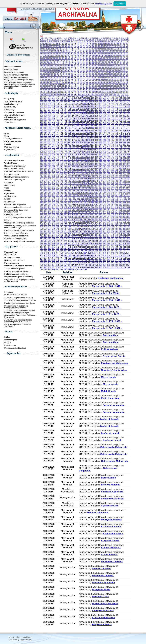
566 (78, 69)
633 (105, 72)
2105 (81, 177)
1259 (101, 113)
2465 (50, 204)
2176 (89, 182)
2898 (124, 235)
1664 (65, 144)
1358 (128, 120)
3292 (46, 266)
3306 (101, 266)
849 (57, 86)
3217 (112, 259)
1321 (73, 119)
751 (111, 79)
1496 (128, 131)
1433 (61, 127)
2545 (93, 209)
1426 (124, 125)
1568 (50, 137)
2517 (73, 208)
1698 (109, 146)
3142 (89, 254)
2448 (73, 202)
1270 (53, 115)
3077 (105, 249)
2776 (97, 226)
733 (57, 79)
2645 (124, 216)
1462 (85, 129)
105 (87, 42)
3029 (97, 245)
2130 (89, 179)
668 (124, 74)
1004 (91, 95)
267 (50, 52)
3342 (61, 269)
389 (69, 59)
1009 (111, 95)
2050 (46, 173)
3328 (97, 268)
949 (96, 91)
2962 (105, 240)
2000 (120, 168)
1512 (101, 132)
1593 (57, 139)
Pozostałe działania (13, 141)
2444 (57, 202)
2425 (73, 201)
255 (102, 50)
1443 (101, 127)
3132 (50, 254)
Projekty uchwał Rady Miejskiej (17, 271)
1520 (42, 134)
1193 (112, 108)
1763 (93, 151)
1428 (42, 127)
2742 (53, 225)
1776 (53, 153)
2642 (112, 216)
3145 (101, 254)
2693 (42, 221)
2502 (105, 206)
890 (93, 88)
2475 (89, 204)
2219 (77, 185)
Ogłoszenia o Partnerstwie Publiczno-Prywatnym (20, 316)
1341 (61, 120)
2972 (53, 242)
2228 (112, 185)
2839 (73, 232)
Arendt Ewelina (109, 555)
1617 (61, 141)
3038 (42, 247)
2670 (42, 220)
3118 (85, 252)
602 (99, 71)
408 (127, 59)
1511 (97, 132)
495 (127, 64)
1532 (89, 134)
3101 (109, 250)
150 (47, 45)
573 (99, 69)
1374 (101, 122)
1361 (50, 122)
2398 (57, 199)
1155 (53, 107)
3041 (53, 247)
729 (44, 79)
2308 (65, 192)
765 (66, 81)
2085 (93, 175)
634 (109, 72)
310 (93, 54)
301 (66, 54)
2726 (81, 223)
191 (84, 47)
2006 (53, 170)
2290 (85, 191)
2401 (69, 199)
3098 (97, 250)
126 (63, 43)
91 (52, 42)
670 (41, 76)
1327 (97, 119)
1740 (93, 149)
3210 (85, 259)
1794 (124, 153)
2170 (65, 182)
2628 (57, 216)
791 (57, 83)
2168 (57, 182)
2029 (53, 172)
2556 (46, 211)
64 (82, 40)
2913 (93, 237)
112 (109, 42)
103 (81, 42)
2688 (112, 220)
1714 (81, 148)
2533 (46, 209)
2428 (85, 201)
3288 (120, 264)
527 (47, 67)
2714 (124, 221)
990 (44, 95)
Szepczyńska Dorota (114, 356)
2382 (85, 197)
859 (87, 86)
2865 (85, 233)
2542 (81, 209)
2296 (109, 191)
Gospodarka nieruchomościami (18, 207)
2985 (105, 242)
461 (111, 62)
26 (88, 38)
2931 (73, 238)
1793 (120, 153)
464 (121, 62)
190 (81, 47)
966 (60, 93)
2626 (50, 216)
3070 (77, 249)
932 (44, 91)
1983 (53, 168)
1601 (89, 139)
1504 (69, 132)
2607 (65, 214)
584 (44, 71)
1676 (112, 144)
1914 (53, 163)
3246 (46, 262)
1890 (50, 161)
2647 (42, 218)
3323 (77, 268)
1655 (120, 143)
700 (44, 77)
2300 (124, 191)
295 (47, 54)
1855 (93, 158)
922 (102, 89)
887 (84, 88)
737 (69, 79)
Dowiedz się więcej (104, 4)
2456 (105, 202)
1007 (103, 95)
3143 (93, 254)
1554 (85, 136)
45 (41, 40)
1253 (77, 113)
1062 (50, 100)
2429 (89, 201)
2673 (53, 220)
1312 (128, 117)
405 (118, 59)
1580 (97, 137)
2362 (97, 196)
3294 (53, 266)
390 (72, 59)
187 (72, 47)
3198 (128, 257)
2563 (73, 211)
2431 (97, 201)
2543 (85, 209)
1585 (116, 137)
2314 (89, 192)
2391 (120, 197)
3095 (85, 250)
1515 (112, 132)
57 (67, 40)
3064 (53, 249)
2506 (120, 206)
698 (127, 76)
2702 (77, 221)
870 (121, 86)
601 (96, 71)
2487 (46, 206)
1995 (101, 168)
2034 (73, 172)
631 (99, 72)
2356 (73, 196)
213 (63, 48)
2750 (85, 225)
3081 (120, 249)
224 (96, 48)
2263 (69, 189)
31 (99, 38)
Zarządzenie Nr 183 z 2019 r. (107, 286)
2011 (73, 170)
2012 (77, 170)
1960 (53, 167)
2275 (116, 189)
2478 (101, 204)
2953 (69, 240)
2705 (89, 221)
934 (50, 91)
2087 (101, 175)
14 (62, 38)
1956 (128, 165)
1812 (105, 155)
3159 (65, 256)
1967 (81, 167)
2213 (53, 185)
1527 (69, 134)
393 (81, 59)
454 (90, 62)
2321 (116, 192)
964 (53, 93)
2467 (57, 204)
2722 (65, 223)
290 (121, 52)
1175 (42, 108)
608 (118, 71)
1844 (50, 158)
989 (41, 95)
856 (78, 86)
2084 (89, 175)
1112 (65, 103)
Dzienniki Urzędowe (13, 258)
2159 (112, 180)
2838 (69, 232)
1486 (89, 131)
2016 (93, 170)
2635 (85, 216)
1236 (101, 112)
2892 (101, 235)
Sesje (7, 136)
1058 (124, 98)
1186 (85, 108)
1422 (109, 125)
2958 (89, 240)
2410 (105, 199)
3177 (46, 257)
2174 (81, 182)
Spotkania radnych (12, 104)
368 (93, 57)
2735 (116, 223)
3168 (101, 256)
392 (78, 59)
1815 (116, 155)
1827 (73, 156)
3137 (69, 254)
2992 (42, 244)
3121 (97, 252)
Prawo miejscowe (12, 263)
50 (52, 40)
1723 (116, 148)
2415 (124, 199)
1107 (46, 103)
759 (47, 81)
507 (75, 65)
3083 (128, 249)
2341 (105, 194)
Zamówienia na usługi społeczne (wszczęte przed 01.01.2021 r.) (18, 321)
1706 (50, 148)
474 (63, 64)
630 (96, 72)
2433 (105, 201)
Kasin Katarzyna (110, 398)
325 (50, 55)
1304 (97, 117)
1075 (101, 100)
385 (57, 59)
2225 (101, 185)
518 (109, 65)
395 (87, 59)
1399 (109, 124)
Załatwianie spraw (12, 174)
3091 (69, 250)
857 (81, 86)
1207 (77, 110)
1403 (124, 124)
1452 (46, 129)
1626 (97, 141)
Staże (7, 188)
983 (111, 93)
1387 (61, 124)
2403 (77, 199)
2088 (105, 175)
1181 (65, 108)
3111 (57, 252)
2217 (69, 185)
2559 (57, 211)
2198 (85, 184)
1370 (85, 122)
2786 (46, 228)
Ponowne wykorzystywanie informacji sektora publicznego (20, 227)
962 (47, 93)
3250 (61, 262)
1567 (46, 137)
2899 (128, 235)
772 (87, 81)
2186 (128, 182)
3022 (69, 245)
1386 (57, 124)
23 (82, 38)
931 (41, 91)
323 (44, 55)
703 (53, 77)
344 (109, 55)
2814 (65, 230)
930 (127, 89)
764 (63, 81)
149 (44, 45)
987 (124, 93)
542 (93, 67)
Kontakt (8, 144)
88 (45, 42)
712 (81, 77)
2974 (61, 242)
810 (115, 83)
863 (99, 86)
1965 (73, 167)
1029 (101, 96)
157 (69, 45)
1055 (112, 98)
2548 (105, 209)
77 (111, 40)
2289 (81, 191)
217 (75, 48)
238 (50, 50)
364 (81, 57)
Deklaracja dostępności (14, 72)
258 (111, 50)
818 (50, 84)
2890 (93, 235)
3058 (120, 247)
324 (47, 55)
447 (69, 62)
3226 (57, 261)
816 (44, 84)
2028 (50, 172)
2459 (116, 202)
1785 (89, 153)
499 (50, 65)
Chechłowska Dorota (103, 618)
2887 (81, 235)
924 (109, 89)
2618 (109, 214)
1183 (73, 108)
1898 (81, 161)
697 (124, 76)
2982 (93, 242)
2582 (57, 213)
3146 (105, 254)
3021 (65, 245)
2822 (97, 230)
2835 (57, 232)
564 (72, 69)
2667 (120, 218)
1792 (116, 153)
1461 (81, 129)
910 (66, 89)
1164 (89, 107)
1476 (50, 131)
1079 (116, 100)
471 (53, 64)
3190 (97, 257)
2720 (57, 223)
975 (87, 93)
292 (127, 52)
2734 (112, 223)
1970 (93, 167)
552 (124, 67)
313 (102, 54)
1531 (85, 134)
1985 (61, 168)
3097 (93, 250)
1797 (46, 155)
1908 (120, 161)
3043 (61, 247)
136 (93, 43)
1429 (46, 127)
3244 (128, 261)
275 (75, 52)
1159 (69, 107)
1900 (89, 161)
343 (105, 55)
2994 (50, 244)
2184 (120, 182)
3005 (93, 244)
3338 (46, 269)
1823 (57, 156)
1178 (53, 108)
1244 (42, 113)
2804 (116, 228)
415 (60, 60)
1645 (81, 143)
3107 (42, 252)
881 (66, 88)
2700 (69, 221)
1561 (112, 136)
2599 (124, 213)
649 (66, 74)
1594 (61, 139)
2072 (42, 175)
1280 (93, 115)
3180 (57, 257)
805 (99, 83)
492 (118, 64)
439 (44, 62)
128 (69, 43)
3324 (81, 268)
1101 (112, 101)
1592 (53, 139)
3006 (97, 244)
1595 (65, 139)
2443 (53, 202)
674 (53, 76)
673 (50, 76)
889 (90, 88)
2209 (128, 184)
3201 (50, 259)
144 (118, 43)
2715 (128, 221)
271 (63, 52)
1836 (109, 156)
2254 (124, 187)
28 (93, 38)
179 (47, 47)
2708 (101, 221)
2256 (42, 189)
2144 (53, 180)
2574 (116, 211)
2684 (97, 220)
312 (99, 54)
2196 (77, 184)
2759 (120, 225)
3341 (57, 269)
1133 (57, 105)
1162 (81, 107)
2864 (81, 233)
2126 (73, 179)
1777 (57, 153)
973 (81, 93)
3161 (73, 256)
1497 (42, 132)
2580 (50, 213)
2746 (69, 225)
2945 (128, 238)
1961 (57, 167)
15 (64, 38)
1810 (97, 155)
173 (118, 45)
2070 (124, 173)
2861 (69, 233)
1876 (85, 160)
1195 (120, 108)
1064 (57, 100)
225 (99, 48)
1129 (42, 105)
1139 (81, 105)
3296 (61, 266)
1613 (46, 141)
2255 (128, 187)
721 (109, 77)
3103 (116, 250)
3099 (101, 250)
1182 (69, 108)
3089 (61, 250)
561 (63, 69)
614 (47, 72)
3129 (128, 252)
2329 (57, 194)
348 (121, 55)
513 (93, 65)
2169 (61, 182)
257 (109, 50)
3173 (120, 256)
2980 (85, 242)
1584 (112, 137)
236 (44, 50)
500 (53, 65)
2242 (77, 187)
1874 (77, 160)
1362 (53, 122)
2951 (61, 240)
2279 (42, 191)
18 (71, 38)
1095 (89, 101)
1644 (77, 143)
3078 (109, 249)
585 (47, 71)
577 (111, 69)
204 (124, 47)
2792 (69, 228)
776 (99, 81)
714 (87, 77)
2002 (128, 168)
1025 (85, 96)
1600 (85, 139)
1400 (112, 124)
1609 (120, 139)
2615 (97, 214)
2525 (105, 208)
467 (41, 64)
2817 (77, 230)
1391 (77, 124)
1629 (109, 141)
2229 (116, 185)
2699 (65, 221)
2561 (65, 211)
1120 (97, 103)
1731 (57, 149)
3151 (124, 254)
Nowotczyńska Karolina (114, 370)
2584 (65, 213)
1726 (128, 148)
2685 (101, 220)
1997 (109, 168)
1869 (57, 160)
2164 (42, 182)
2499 (93, 206)
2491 (61, 206)
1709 (61, 148)
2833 (50, 232)
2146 (61, 180)
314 (105, 54)
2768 (65, 226)
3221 (128, 259)
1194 (116, 108)
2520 (85, 208)
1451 (42, 129)
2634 (81, 216)
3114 (69, 252)
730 (47, 79)
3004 (89, 244)
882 (69, 88)
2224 (97, 185)
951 (102, 91)
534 (69, 67)
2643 (116, 216)
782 (118, 81)
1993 (93, 168)
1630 (112, 141)
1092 (77, 101)
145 (121, 43)
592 (69, 71)
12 (58, 38)
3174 (124, 256)
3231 (77, 261)
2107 (89, 177)
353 (47, 57)
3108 (46, 252)
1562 (116, 136)
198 (105, 47)
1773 (42, 153)
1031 (109, 96)
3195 (116, 257)
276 (78, 52)
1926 (101, 163)
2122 (57, 179)
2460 (120, 202)
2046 (120, 172)
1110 (57, 103)
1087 (57, 101)
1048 (85, 98)
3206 (69, 259)
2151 (81, 180)
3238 (105, 261)
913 (75, 89)
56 (65, 40)
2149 (73, 180)
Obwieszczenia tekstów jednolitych (19, 266)
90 (50, 42)
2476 (93, 204)
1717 (93, 148)
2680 (81, 220)
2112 (109, 177)
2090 (112, 175)
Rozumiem (120, 4)
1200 (50, 110)
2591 (93, 213)
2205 (112, 184)
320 (124, 54)
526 (44, 67)
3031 (105, 245)
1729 (50, 149)
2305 (53, 192)
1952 (112, 165)
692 (109, 76)
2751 (89, 225)
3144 (97, 254)
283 (99, 52)
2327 (50, 194)
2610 (77, 214)
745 (93, 79)
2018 (101, 170)
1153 (46, 107)
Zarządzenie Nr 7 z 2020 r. (106, 293)
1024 (81, 96)
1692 (85, 146)
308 (87, 54)
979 (99, 93)
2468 (61, 204)
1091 (73, 101)
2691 (124, 220)
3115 (73, 252)
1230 (77, 112)
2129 (85, 179)
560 (60, 69)
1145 (105, 105)
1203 (61, 110)
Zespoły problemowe (13, 139)
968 (66, 93)
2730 (97, 223)
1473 (128, 129)
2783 (124, 226)
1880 (101, 160)
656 (87, 74)
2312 (81, 192)
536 (75, 67)
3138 (73, 254)
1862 (120, 158)
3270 (50, 264)
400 (102, 59)
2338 (93, 194)
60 (74, 40)
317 (115, 54)
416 (63, 60)
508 (78, 65)
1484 (81, 131)
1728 (46, 149)
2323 (124, 192)
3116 (77, 252)
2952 (65, 240)
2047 (124, 172)
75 (106, 40)
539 (84, 67)
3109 (50, 252)
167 (99, 45)
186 (69, 47)
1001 (79, 95)
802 (90, 83)
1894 (65, 161)
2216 (65, 185)
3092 (73, 250)
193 (90, 47)
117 (124, 42)
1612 (42, 141)
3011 (116, 244)
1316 (53, 119)
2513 (57, 208)
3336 (128, 268)
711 (78, 77)
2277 (124, 189)
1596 (69, 139)
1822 (53, 156)
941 (72, 91)
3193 (109, 257)
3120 (93, 252)
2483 (120, 204)
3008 (105, 244)
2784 (128, 226)
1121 (101, 103)
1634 (128, 141)
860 (90, 86)
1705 (46, 148)
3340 (53, 269)
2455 (101, 202)
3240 (112, 261)
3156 (53, 256)
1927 (105, 163)
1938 (57, 165)
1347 (85, 120)
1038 (46, 98)
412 (50, 60)
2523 (97, 208)
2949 (53, 240)
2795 (81, 228)
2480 (109, 204)
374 (111, 57)
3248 (53, 262)
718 (99, 77)
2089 (109, 175)
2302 (42, 192)
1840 (124, 156)
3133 (53, 254)
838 (111, 84)
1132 (53, 105)
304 (75, 54)
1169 (109, 107)
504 (66, 65)
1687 (65, 146)
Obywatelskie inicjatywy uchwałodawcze (14, 116)
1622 (81, 141)
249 (84, 50)
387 (63, 59)
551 (121, 67)
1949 (101, 165)
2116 (124, 177)
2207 (120, 184)
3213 (97, 259)
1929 (112, 163)
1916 (61, 163)
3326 (89, 268)
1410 (61, 125)
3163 (81, 256)
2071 (128, 173)
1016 (50, 96)
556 (47, 69)
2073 (46, 175)
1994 (97, 168)
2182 (112, 182)
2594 (105, 213)
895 (109, 88)
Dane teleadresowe (13, 67)
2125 (69, 179)
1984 (57, 168)
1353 (109, 120)
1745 (112, 149)
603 (102, 71)
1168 (105, 107)
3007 (101, 244)
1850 (73, 158)
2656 (77, 218)
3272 (57, 264)
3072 (85, 249)
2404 (81, 199)
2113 (112, 177)
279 (87, 52)
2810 (50, 230)
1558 (101, 136)
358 (63, 57)
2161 (120, 180)
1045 (73, 98)
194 (93, 47)
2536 (57, 209)
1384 (50, 124)
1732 (61, 149)
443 (57, 62)
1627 (101, 141)
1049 (89, 98)
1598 (77, 139)
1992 (89, 168)
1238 (109, 112)
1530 (81, 134)
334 (78, 55)
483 (90, 64)
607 (115, 71)
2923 (42, 238)
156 (66, 45)
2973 (57, 242)
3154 (46, 256)
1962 (61, 167)
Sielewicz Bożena (102, 569)
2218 (73, 185)
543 (96, 67)
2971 (50, 242)
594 (75, 71)
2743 (57, 225)
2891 (97, 235)
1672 (97, 144)
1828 (77, 156)
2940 (109, 238)
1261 (109, 113)
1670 (89, 144)
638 (121, 72)
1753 (53, 151)
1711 (69, 148)
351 (41, 57)
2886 (77, 235)
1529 (77, 134)
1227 (65, 112)
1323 (81, 119)
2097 (50, 177)
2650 (53, 218)
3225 (53, 261)
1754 (57, 151)
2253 (120, 187)
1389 (69, 124)
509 (81, 65)
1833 (97, 156)
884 (75, 88)
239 (53, 50)
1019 (61, 96)
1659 (46, 144)
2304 (50, 192)
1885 (120, 160)
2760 (124, 225)
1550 (69, 136)
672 (47, 76)
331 (69, 55)
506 (72, 65)
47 (45, 40)
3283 (101, 264)
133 (84, 43)
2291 (89, 191)
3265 (120, 262)
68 (91, 40)
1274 (69, 115)
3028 (93, 245)
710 (75, 77)
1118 (89, 103)
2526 (109, 208)
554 (41, 69)
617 (57, 72)
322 (41, 55)
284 (102, 52)
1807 (85, 155)
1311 (124, 117)
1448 (120, 127)
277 (81, 52)
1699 (112, 146)
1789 (105, 153)
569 (87, 69)
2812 (57, 230)
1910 (128, 161)
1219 (124, 110)
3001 (77, 244)
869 (118, 86)
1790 (109, 153)
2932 (77, 238)
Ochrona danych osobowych (16, 236)
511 (87, 65)
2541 (77, 209)
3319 (61, 268)
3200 (46, 259)
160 (78, 45)
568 (84, 69)
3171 (112, 256)
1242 (124, 112)
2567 (89, 211)
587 (53, 71)
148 (41, 45)
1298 (73, 117)
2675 (61, 220)
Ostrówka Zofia (100, 597)
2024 (124, 170)
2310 (73, 192)
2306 (57, 192)
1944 (81, 165)
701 (47, 77)
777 (102, 81)
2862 (73, 233)
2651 (57, 218)
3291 (42, 266)
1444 (105, 127)
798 (78, 83)
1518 (124, 132)
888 (87, 88)
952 (105, 91)
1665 (69, 144)
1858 (105, 158)
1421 (105, 125)
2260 (57, 189)
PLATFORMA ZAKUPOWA (16, 295)
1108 (50, 103)
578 (115, 69)
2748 (77, 225)
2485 (128, 204)
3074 (93, 249)
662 (105, 74)
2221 (85, 185)
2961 (101, 240)
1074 (97, 100)
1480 (65, 131)
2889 (89, 235)
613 (44, 72)
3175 (128, 256)
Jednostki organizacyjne (15, 180)
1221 (42, 112)
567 (81, 69)
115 (118, 42)
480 (81, 64)
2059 (81, 173)
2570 (101, 211)
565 (75, 69)
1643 (73, 143)
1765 (101, 151)
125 (60, 43)
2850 (116, 232)
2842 (85, 232)
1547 (57, 136)
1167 (101, 107)
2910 (81, 237)
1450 (128, 127)
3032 (109, 245)
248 (81, 50)
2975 (65, 242)
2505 (116, 206)
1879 (97, 160)
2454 (97, 202)
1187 (89, 108)
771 (84, 81)
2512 (53, 208)
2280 (46, 191)
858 (84, 86)
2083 (85, 175)
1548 (61, 136)
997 (66, 95)
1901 (93, 161)
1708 (57, 148)
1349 (93, 120)
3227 (61, 261)
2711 (112, 221)
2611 (81, 214)
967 (63, 93)
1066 (65, 100)
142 (111, 43)
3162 (77, 256)
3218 (116, 259)
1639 (57, 143)
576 (109, 69)
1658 (42, 144)
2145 (57, 180)
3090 (65, 250)
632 (102, 72)
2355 (69, 196)
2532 (42, 209)
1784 (85, 153)
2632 (73, 216)
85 (128, 40)
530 (57, 67)
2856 (50, 233)
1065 (61, 100)
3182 (65, 257)
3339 (50, 269)
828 (81, 84)
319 (121, 54)
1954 (120, 165)
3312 (124, 266)
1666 (73, 144)
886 (81, 88)
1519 (128, 132)
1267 (42, 115)
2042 (105, 172)
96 (63, 42)
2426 (77, 201)
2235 (50, 187)
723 (115, 77)
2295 (105, 191)
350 (127, 55)
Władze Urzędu (11, 163)
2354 (65, 196)
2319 (109, 192)
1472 (124, 129)
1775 (50, 153)
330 (66, 55)
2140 (128, 179)
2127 (77, 179)
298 (57, 54)
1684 (53, 146)
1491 (109, 131)
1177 (50, 108)
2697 (57, 221)
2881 (57, 235)
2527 (112, 208)
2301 (128, 191)
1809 (93, 155)
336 (84, 55)
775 (96, 81)
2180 (105, 182)
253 (96, 50)
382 (47, 59)
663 (109, 74)
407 (124, 59)
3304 (93, 266)
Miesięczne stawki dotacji (15, 348)
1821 (50, 156)
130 (75, 43)
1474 (42, 131)
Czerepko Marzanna (103, 611)
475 (66, 64)
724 (118, 77)
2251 (112, 187)
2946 (42, 240)
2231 (124, 185)
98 (67, 42)
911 (69, 89)
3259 (97, 262)
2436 (116, 201)
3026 (85, 245)
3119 (89, 252)
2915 (101, 237)
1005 (95, 95)
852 (66, 86)
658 (93, 74)
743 (87, 79)
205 (127, 47)
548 (111, 67)
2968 (128, 240)
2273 (109, 189)
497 (44, 65)
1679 (124, 144)
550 (118, 67)
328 (60, 55)
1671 (93, 144)
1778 (61, 153)
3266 (124, 262)
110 (102, 42)
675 (57, 76)
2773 (85, 226)
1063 (53, 100)
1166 (97, 107)
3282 (97, 264)
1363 (57, 122)
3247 (50, 262)
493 (121, 64)
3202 (53, 259)
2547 (101, 209)
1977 (120, 167)
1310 (120, 117)
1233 (89, 112)
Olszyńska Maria (101, 590)
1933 (128, 163)
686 (90, 76)
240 (57, 50)
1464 (93, 129)
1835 (105, 156)
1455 (57, 129)
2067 (112, 173)
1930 (116, 163)
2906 (65, 237)
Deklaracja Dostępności (18, 55)
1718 (97, 148)
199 (109, 47)
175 (124, 45)
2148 (69, 180)
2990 (124, 242)
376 (118, 57)
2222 (89, 185)
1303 (93, 117)
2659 (89, 218)
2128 (81, 179)
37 (112, 38)
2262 (65, 189)
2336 (85, 194)
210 (53, 48)
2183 (116, 182)
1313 (42, 119)
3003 (85, 244)
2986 (109, 242)
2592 (97, 213)
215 (69, 48)
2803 (112, 228)
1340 (57, 120)
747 (99, 79)
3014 (128, 244)
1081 (124, 100)
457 (99, 62)
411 (47, 60)
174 (121, 45)
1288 (124, 115)
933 (47, 91)
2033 (69, 172)
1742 (101, 149)
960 (41, 93)
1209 (85, 110)
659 (96, 74)
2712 (116, 221)
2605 (57, 214)
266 (47, 52)
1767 (109, 151)
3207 (73, 259)
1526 (65, 134)
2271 (101, 189)
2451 (85, 202)
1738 (85, 149)
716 (93, 77)
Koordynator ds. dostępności (16, 75)
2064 (101, 173)
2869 (101, 233)
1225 (57, 112)
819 (53, 84)
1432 (57, 127)
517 (105, 65)
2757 (112, 225)
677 (63, 76)
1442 (97, 127)
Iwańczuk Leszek (109, 419)
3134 (57, 254)
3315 (46, 268)
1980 (42, 168)
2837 (65, 232)
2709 (105, 221)
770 (81, 81)
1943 (77, 165)
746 (96, 79)
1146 (109, 105)
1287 (120, 115)
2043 (109, 172)
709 (72, 77)
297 (53, 54)
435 (121, 60)
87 (43, 42)
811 (118, 83)
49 (50, 40)
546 (105, 67)
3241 (116, 261)
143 (115, 43)
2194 (69, 184)
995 (60, 95)
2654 (69, 218)
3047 (77, 247)
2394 (42, 199)
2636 (89, 216)
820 (57, 84)
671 (44, 76)
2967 (124, 240)
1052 (101, 98)
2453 (93, 202)
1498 (46, 132)
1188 (93, 108)
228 (109, 48)
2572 (109, 211)
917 (87, 89)
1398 (105, 124)
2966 (120, 240)
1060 (42, 100)
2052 (53, 173)
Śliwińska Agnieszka (112, 492)
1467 (105, 129)
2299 (120, 191)
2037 (85, 172)
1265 (124, 113)
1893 (61, 161)
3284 (105, 264)
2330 (61, 194)
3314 (42, 268)
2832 (46, 232)
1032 (112, 96)
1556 (93, 136)
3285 (109, 264)
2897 (120, 235)
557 (50, 69)
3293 (50, 266)
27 (91, 38)
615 (50, 72)
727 (127, 77)
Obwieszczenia (11, 196)
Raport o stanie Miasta (14, 169)
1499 (50, 132)
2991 (128, 242)
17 (69, 38)
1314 (46, 119)
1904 (105, 161)
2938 (101, 238)
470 (50, 64)
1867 (50, 160)
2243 (81, 187)
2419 (50, 201)
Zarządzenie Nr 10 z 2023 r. (107, 307)
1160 (73, 107)
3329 (101, 268)
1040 (53, 98)
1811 (101, 155)
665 (115, 74)
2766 (57, 226)
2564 (77, 211)
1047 (81, 98)
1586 (120, 137)
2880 (53, 235)
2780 (112, 226)
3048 (81, 247)
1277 (81, 115)
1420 (101, 125)
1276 (77, 115)
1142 (93, 105)
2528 (116, 208)
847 (50, 86)
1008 (107, 95)
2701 (73, 221)
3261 (105, 262)
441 (50, 62)
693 (111, 76)
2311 (77, 192)
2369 (124, 196)
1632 (120, 141)
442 (53, 62)
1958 (46, 167)
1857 (101, 158)
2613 (89, 214)
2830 (128, 230)
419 (72, 60)
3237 (101, 261)
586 (50, 71)
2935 (89, 238)
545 (102, 67)
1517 (120, 132)
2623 (128, 214)
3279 (85, 264)
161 (81, 45)
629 (93, 72)
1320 (69, 119)
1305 (101, 117)
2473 (81, 204)
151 (50, 45)
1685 (57, 146)
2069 (120, 173)
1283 (105, 115)
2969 (42, 242)
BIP (42, 36)
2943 (120, 238)
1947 (93, 165)
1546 (53, 136)
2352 (57, 196)
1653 (112, 143)
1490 (105, 131)
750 (109, 79)
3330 (105, 268)
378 (124, 57)
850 (60, 86)
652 (75, 74)
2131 (93, 179)
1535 (101, 134)
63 (80, 40)
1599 (81, 139)
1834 (101, 156)
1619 (69, 141)
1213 (101, 110)
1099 (105, 101)
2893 (105, 235)
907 (57, 89)
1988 (73, 168)
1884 (116, 160)
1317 (57, 119)
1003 (87, 95)
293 (41, 54)
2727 (85, 223)
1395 (93, 124)
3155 (50, 256)
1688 (69, 146)
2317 (101, 192)
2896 (116, 235)
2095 (42, 177)
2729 (93, 223)
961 (44, 93)
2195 (73, 184)
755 (124, 79)
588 (57, 71)
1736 (77, 149)
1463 (89, 129)
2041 (101, 172)
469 (47, 64)
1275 (73, 115)
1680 (128, 144)
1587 (124, 137)
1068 (73, 100)
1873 (73, 160)
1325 (89, 119)
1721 (109, 148)
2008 (61, 170)
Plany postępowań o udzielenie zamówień (18, 325)
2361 (93, 196)
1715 (85, 148)
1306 (105, 117)
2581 (53, 213)
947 (90, 91)
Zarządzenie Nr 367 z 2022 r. (107, 328)
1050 (93, 98)
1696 (101, 146)
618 (60, 72)
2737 (124, 223)
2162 (124, 180)
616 (53, 72)
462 (115, 62)
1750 (42, 151)
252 (93, 50)
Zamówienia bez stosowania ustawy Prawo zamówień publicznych (20, 311)
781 (115, 81)
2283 (57, 191)
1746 (116, 149)
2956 (81, 240)
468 (44, 64)
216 (72, 48)
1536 (105, 134)
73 (102, 40)
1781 (73, 153)
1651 (105, 143)
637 (118, 72)
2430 (93, 201)
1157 (61, 107)
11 (56, 38)
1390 (73, 124)
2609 (73, 214)
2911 (85, 237)
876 (50, 88)
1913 (50, 163)
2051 (50, 173)
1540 (120, 134)
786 (41, 83)
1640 (61, 143)
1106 (42, 103)
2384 (93, 197)
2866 (89, 233)
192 (87, 47)
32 (102, 38)
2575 (120, 211)
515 (99, 65)
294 (44, 54)
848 (53, 86)
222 (90, 48)
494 (124, 64)
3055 (109, 247)
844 (41, 86)
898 (118, 88)
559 (57, 69)
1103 (120, 101)
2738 (128, 223)
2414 (120, 199)
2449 (77, 202)
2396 (50, 199)
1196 (124, 108)
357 (60, 57)
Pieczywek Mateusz (112, 520)
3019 (57, 245)
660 (99, 74)
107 (93, 42)
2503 (109, 206)
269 (57, 52)
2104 (77, 177)
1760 (81, 151)
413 (53, 60)
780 (111, 81)
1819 (42, 156)
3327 (93, 268)
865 (105, 86)
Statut (7, 133)
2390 (116, 197)
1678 (120, 144)
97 (65, 42)
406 (121, 59)
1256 (89, 113)
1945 (85, 165)
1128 (128, 103)
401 (105, 59)
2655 (73, 218)
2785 (42, 228)
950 (99, 91)
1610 (124, 139)
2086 (97, 175)
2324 (128, 192)
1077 (109, 100)
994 (57, 95)
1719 (101, 148)
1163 (85, 107)
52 (56, 40)
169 (105, 45)
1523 (53, 134)
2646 (128, 216)
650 (69, 74)
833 (96, 84)
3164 (85, 256)
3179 (53, 257)
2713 (120, 221)
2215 (61, 185)
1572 (65, 137)
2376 (61, 197)
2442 (50, 202)
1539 (116, 134)
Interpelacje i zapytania (14, 112)
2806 (124, 228)
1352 (105, 120)
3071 (81, 249)
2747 (73, 225)
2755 (105, 225)
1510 (93, 132)
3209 (81, 259)
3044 (65, 247)
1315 (50, 119)
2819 (85, 230)
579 (118, 69)
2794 (77, 228)
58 (69, 40)
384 (53, 59)
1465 (97, 129)
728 (41, 79)
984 (115, 93)
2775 (93, 226)
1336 (42, 120)
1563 (120, 136)
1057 (120, 98)
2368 (120, 196)
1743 (105, 149)
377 (121, 57)
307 (84, 54)
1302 (89, 117)
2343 (112, 194)
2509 (42, 208)
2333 (73, 194)
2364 (105, 196)
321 (127, 54)
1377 (112, 122)
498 (47, 65)
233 (124, 48)
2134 (105, 179)
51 (54, 40)
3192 (105, 257)
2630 (65, 216)
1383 (46, 124)
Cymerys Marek (109, 506)
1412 (69, 125)
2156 (101, 180)
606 (111, 71)
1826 (69, 156)
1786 (93, 153)
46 (43, 40)
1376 (109, 122)
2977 (73, 242)
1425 (120, 125)
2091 (116, 175)
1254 (81, 113)
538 (81, 67)
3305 (97, 266)
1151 (128, 105)
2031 (61, 172)
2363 (101, 196)
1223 (50, 112)
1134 (61, 105)
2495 (77, 206)
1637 (50, 143)
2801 (105, 228)
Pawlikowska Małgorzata (114, 363)
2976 (69, 242)
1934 (42, 165)
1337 (46, 120)
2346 (124, 194)
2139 (124, 179)
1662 (57, 144)
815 (41, 84)
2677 (69, 220)
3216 (109, 259)
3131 (46, 254)
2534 (50, 209)
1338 (50, 120)
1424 (116, 125)
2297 (112, 191)
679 (69, 76)
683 (81, 76)
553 (127, 67)
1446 (112, 127)
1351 (101, 120)
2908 (73, 237)
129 (72, 43)
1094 (85, 101)
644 (50, 74)
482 (87, 64)
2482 (116, 204)
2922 (128, 237)
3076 (101, 249)
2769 (69, 226)
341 (99, 55)
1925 (97, 163)
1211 (93, 110)
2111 (105, 177)
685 (87, 76)
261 (121, 50)
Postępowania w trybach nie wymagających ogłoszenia (16, 307)
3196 (120, 257)
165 (93, 45)
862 (96, 86)
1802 (65, 155)
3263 (112, 262)
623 (75, 72)
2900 (42, 237)
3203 (57, 259)
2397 (53, 199)
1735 (73, 149)
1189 (97, 108)
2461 (124, 202)
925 (111, 89)
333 (75, 55)
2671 (46, 220)
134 (87, 43)
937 (60, 91)
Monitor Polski (10, 255)
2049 (42, 173)
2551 (116, 209)
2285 (65, 191)
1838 (116, 156)
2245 (89, 187)
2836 (61, 232)
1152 (42, 107)
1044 (69, 98)
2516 (69, 208)
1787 (97, 153)
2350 (50, 196)
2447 (69, 202)
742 (84, 79)
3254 (77, 262)
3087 (53, 250)
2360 (89, 196)
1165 (93, 107)
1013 (126, 95)
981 (105, 93)
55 (63, 40)
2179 (101, 182)
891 (96, 88)
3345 (73, 269)
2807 (128, 228)
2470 (69, 204)
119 (41, 43)
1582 (105, 137)
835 (102, 84)
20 (75, 38)
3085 (46, 250)
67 (89, 40)
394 (84, 59)
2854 (42, 233)
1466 (101, 129)
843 (127, 84)
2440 (42, 202)
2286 (69, 191)
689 (99, 76)
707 (66, 77)
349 (124, 55)
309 (90, 54)
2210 (42, 185)
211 (57, 48)
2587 (77, 213)
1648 (93, 143)
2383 (89, 197)
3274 (65, 264)
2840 (77, 232)
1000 (75, 95)
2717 (46, 223)
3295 (57, 266)
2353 (61, 196)
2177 (93, 182)
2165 (46, 182)
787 (44, 83)
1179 (57, 108)
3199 (42, 259)
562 (66, 69)
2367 (116, 196)
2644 (120, 216)
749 (105, 79)
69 (93, 40)
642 (44, 74)
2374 (53, 197)
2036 (81, 172)
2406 (89, 199)
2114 (116, 177)
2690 (120, 220)
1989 (77, 168)
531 (60, 67)
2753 (97, 225)
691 (105, 76)
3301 (81, 266)
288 (115, 52)
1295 (61, 117)
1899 (85, 161)
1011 (118, 95)
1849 (69, 158)
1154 (50, 107)
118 (127, 42)
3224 (50, 261)
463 (118, 62)
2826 (112, 230)
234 (127, 48)
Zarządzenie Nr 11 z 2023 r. (107, 314)
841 (121, 84)
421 (78, 60)
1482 (73, 131)
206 (41, 48)
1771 (124, 151)
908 (60, 89)
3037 (128, 245)
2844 (93, 232)
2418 (46, 201)
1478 (57, 131)
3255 (81, 262)
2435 (112, 201)
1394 (89, 124)
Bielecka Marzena (111, 485)
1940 (65, 165)
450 (78, 62)
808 (109, 83)
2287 (73, 191)
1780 (69, 153)
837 (109, 84)
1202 (57, 110)
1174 (128, 107)
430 (105, 60)
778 (105, 81)
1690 (77, 146)
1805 (77, 155)
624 (78, 72)
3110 (53, 252)
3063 (50, 249)
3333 (116, 268)
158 (72, 45)
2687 (109, 220)
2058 (77, 173)
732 (53, 79)
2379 (73, 197)
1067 (69, 100)
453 (87, 62)
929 (124, 89)
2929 (65, 238)
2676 (65, 220)
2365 (109, 196)
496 (41, 65)
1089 (65, 101)
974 (84, 93)
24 (84, 38)
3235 (93, 261)
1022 (73, 96)
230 (115, 48)
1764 (97, 151)
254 (99, 50)
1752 (50, 151)
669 (127, 74)
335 (81, 55)
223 (93, 48)
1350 (97, 120)
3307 (105, 266)
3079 (112, 249)
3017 (50, 245)
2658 (85, 218)
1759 (77, 151)
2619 (112, 214)
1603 (97, 139)
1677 (116, 144)
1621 (77, 141)
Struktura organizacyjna (14, 160)
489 (109, 64)
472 (57, 64)
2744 (61, 225)
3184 (73, 257)
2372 (46, 197)
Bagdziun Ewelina (102, 625)
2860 (65, 233)
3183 (69, 257)
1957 (42, 167)
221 (87, 48)
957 (121, 91)
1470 (116, 129)
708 (69, 77)
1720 (105, 148)
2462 (128, 202)
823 (66, 84)
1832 (93, 156)
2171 (69, 182)
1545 (50, 136)
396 (90, 59)
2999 (69, 244)
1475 (46, 131)
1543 (42, 136)
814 (127, 83)
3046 (73, 247)
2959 (93, 240)
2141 (42, 180)
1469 (112, 129)
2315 (93, 192)
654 (81, 74)
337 (87, 55)
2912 (89, 237)
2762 (42, 226)
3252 (69, 262)
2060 (85, 173)
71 (98, 40)
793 (63, 83)
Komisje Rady (10, 107)
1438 (81, 127)
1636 (46, 143)
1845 (53, 158)
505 (69, 65)
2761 (128, 225)
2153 (89, 180)
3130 (42, 254)
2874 (120, 233)
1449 (124, 127)
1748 (124, 149)
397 (93, 59)
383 (50, 59)
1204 (65, 110)
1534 (97, 134)
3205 (65, 259)
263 (127, 50)
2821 (93, 230)
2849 (112, 232)
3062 (46, 249)
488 (105, 64)
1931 (120, 163)
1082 (128, 100)
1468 (109, 129)
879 (60, 88)
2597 (116, 213)
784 (124, 81)
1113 (69, 103)
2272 (105, 189)
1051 (97, 98)
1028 (97, 96)
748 (102, 79)
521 (118, 65)
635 (111, 72)
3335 (124, 268)
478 (75, 64)
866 (109, 86)
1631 (116, 141)
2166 (50, 182)
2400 (65, 199)
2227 (109, 185)
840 (118, 84)
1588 (128, 137)
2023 (120, 170)
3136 (65, 254)
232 (121, 48)
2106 (85, 177)
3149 (116, 254)
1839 (120, 156)
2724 (73, 223)
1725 (124, 148)
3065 (57, 249)
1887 (128, 160)
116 (121, 42)
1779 (65, 153)
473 (60, 64)
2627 (53, 216)
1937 (53, 165)
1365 (65, 122)
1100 (109, 101)
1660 (50, 144)
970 (72, 93)
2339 (97, 194)
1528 (73, 134)
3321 (69, 268)
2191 (57, 184)
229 (111, 48)
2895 (112, 235)
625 (81, 72)
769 (78, 81)
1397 (101, 124)
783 (121, 81)
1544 (46, 136)
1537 (109, 134)
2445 (61, 202)
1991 (85, 168)
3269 (46, 264)
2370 (128, 196)
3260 (101, 262)
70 (95, 40)
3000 (73, 244)
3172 (116, 256)
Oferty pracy (10, 185)
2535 (53, 209)
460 (109, 62)
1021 (69, 96)
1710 (65, 148)
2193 (65, 184)
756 (127, 79)
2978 (77, 242)
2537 (61, 209)
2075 (53, 175)
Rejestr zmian (13, 353)
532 (63, 67)
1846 (57, 158)
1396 (97, 124)
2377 (65, 197)
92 (54, 42)
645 (53, 74)
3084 (42, 250)
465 (124, 62)
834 (99, 84)
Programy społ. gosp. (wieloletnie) (19, 277)
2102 (69, 177)
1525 (61, 134)
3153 (42, 256)
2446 (65, 202)
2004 (46, 170)
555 (44, 69)
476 (69, 64)
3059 (124, 247)
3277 (77, 264)
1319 (65, 119)
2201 (97, 184)
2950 (57, 240)
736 (66, 79)
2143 (50, 180)
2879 (50, 235)
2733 (109, 223)
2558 (53, 211)
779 (109, 81)
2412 (112, 199)
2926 (53, 238)
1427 (128, 125)
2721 (61, 223)
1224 (53, 112)
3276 (73, 264)
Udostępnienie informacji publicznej (19, 223)
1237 (105, 112)
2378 (69, 197)
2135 (109, 179)
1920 (77, 163)
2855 (46, 233)
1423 (112, 125)
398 (96, 59)
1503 (65, 132)
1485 (85, 131)
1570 (57, 137)
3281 (93, 264)
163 (87, 45)
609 (121, 71)
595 (78, 71)
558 (53, 69)
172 (115, 45)
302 (69, 54)
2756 (109, 225)
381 (44, 59)
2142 (46, 180)
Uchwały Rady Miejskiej (14, 260)
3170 (109, 256)
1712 (73, 148)
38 (115, 38)
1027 (93, 96)
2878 (46, 235)
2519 (81, 208)
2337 (89, 194)
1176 (46, 108)
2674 (57, 220)
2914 (97, 237)
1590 (46, 139)
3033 (112, 245)
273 (69, 52)
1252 (73, 113)
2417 (42, 201)
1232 (85, 112)
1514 (109, 132)
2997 (61, 244)
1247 (53, 113)
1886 (124, 160)
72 (100, 40)
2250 (109, 187)
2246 (93, 187)
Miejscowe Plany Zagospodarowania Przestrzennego (20, 280)
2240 (69, 187)
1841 (128, 156)
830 (87, 84)
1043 (65, 98)
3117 (81, 252)
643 (47, 74)
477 (72, 64)
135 (90, 43)
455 (93, 62)
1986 (65, 168)
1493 (116, 131)
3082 (124, 249)
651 (72, 74)
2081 (77, 175)
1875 (81, 160)
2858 (57, 233)
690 (102, 76)
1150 (124, 105)
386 (60, 59)
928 (121, 89)
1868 (53, 160)
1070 (81, 100)
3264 (116, 262)
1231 (81, 112)
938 (63, 91)
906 (53, 89)
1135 (65, 105)
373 (109, 57)
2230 (120, 185)
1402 (120, 124)
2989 (120, 242)
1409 (57, 125)
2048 (128, 172)
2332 (69, 194)
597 (84, 71)
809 (111, 83)
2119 (46, 179)
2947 (46, 240)
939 (66, 91)
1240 (116, 112)
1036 (128, 96)
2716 (42, 223)
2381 (81, 197)
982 (109, 93)
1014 (42, 96)
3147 (109, 254)
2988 (116, 242)
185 (66, 47)
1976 (116, 167)
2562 (69, 211)
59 (71, 40)
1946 (89, 165)
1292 (50, 117)
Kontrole (8, 199)
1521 (46, 134)
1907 (116, 161)
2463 (42, 204)
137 (96, 43)
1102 (116, 101)
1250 (65, 113)
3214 (101, 259)
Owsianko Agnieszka (103, 583)
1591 (50, 139)
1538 (112, 134)
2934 (85, 238)
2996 (57, 244)
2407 (93, 199)
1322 (77, 119)
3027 (89, 245)
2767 (61, 226)
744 (90, 79)
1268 (46, 115)
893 (102, 88)
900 (124, 88)
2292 (93, 191)
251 (90, 50)
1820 (46, 156)
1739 (89, 149)
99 (69, 42)
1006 (99, 95)
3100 (105, 250)
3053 (101, 247)
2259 (53, 189)
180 (50, 47)
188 (75, 47)
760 (50, 81)
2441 (46, 202)
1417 (89, 125)
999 (72, 95)
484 (93, 64)
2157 (105, 180)
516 (102, 65)
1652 (109, 143)
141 (109, 43)
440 (47, 62)
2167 (53, 182)
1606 (109, 139)
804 (96, 83)
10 (53, 38)
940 (69, 91)
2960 (97, 240)
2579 (46, 213)
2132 (97, 179)
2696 (53, 221)
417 (66, 60)
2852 (124, 232)
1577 (85, 137)
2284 (61, 191)
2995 (53, 244)
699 (41, 77)
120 (44, 43)
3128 (124, 252)
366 (87, 57)
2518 (77, 208)
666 (118, 74)
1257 (93, 113)
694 (115, 76)
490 (111, 64)
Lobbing (8, 220)
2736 (120, 223)
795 (69, 83)
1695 (97, 146)
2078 (65, 175)
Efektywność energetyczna (16, 239)
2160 (116, 180)
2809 (46, 230)
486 (99, 64)
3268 (42, 264)
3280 (89, 264)
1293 (53, 117)
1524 (57, 134)
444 (60, 62)
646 (57, 74)
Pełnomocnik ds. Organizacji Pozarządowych (16, 211)
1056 (116, 98)
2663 (105, 218)
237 (47, 50)
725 (121, 77)
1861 (116, 158)
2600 (128, 213)
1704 (42, 148)
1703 (128, 146)
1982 (50, 168)
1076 (105, 100)
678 (66, 76)
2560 (61, 211)
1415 (81, 125)
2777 (101, 226)
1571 (61, 137)
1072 (89, 100)
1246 (50, 113)
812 (121, 83)
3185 (77, 257)
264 (41, 52)
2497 (85, 206)
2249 (105, 187)
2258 (50, 189)
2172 (73, 182)
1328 (101, 119)
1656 (124, 143)
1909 (124, 161)
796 (72, 83)
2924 (46, 238)
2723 (69, 223)
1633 (124, 141)
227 (105, 48)
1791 (112, 153)
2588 (81, 213)
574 (102, 69)
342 (102, 55)
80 (117, 40)
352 (44, 57)
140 (105, 43)
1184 (77, 108)
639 (124, 72)
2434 (109, 201)
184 (63, 47)
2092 (120, 175)
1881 (105, 160)
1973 (105, 167)
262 (124, 50)
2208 (124, 184)
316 (111, 54)
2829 (124, 230)
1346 (81, 120)
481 (84, 64)
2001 (124, 168)
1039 (50, 98)
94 (58, 42)
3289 (124, 264)
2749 (81, 225)
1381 (128, 122)
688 (96, 76)
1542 (128, 134)
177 (41, 47)
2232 (128, 185)
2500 (97, 206)
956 (118, 91)
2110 (101, 177)
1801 (61, 155)
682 (78, 76)
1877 (89, 160)
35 (108, 38)
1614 (50, 141)
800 (84, 83)
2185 (124, 182)
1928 (109, 163)
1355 (116, 120)
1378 (116, 122)
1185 (81, 108)
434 (118, 60)
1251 (69, 113)
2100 (61, 177)
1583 (109, 137)
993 (53, 95)
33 (104, 38)
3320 (65, 268)
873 (41, 88)
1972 (101, 167)
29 (95, 38)
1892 (57, 161)
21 (78, 38)
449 (75, 62)
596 (81, 71)
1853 (85, 158)
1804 (73, 155)
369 (96, 57)
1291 (46, 117)
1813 (109, 155)
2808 (42, 230)
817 (47, 84)
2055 (65, 173)
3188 (89, 257)
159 (75, 45)
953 (109, 91)
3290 (128, 264)
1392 (81, 124)
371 (102, 57)
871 (124, 86)
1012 (122, 95)
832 (93, 84)
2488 (50, 206)
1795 (128, 153)
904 (47, 89)
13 (60, 38)
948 (93, 91)
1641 (65, 143)
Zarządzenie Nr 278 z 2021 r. (107, 321)
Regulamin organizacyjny (15, 166)
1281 (97, 115)
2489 (53, 206)
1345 (77, 120)
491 (115, 64)
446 (66, 62)
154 (60, 45)
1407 (50, 125)
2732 (105, 223)
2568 (93, 211)
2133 (101, 179)
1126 (120, 103)
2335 (81, 194)
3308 (109, 266)
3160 (69, 256)
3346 (77, 269)
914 (78, 89)
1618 (65, 141)
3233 (85, 261)
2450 (81, 202)
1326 (93, 119)
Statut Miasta (10, 123)
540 (87, 67)
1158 (65, 107)
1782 (77, 153)
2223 (93, 185)
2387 (105, 197)
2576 (124, 211)
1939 (61, 165)
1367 (73, 122)
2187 (42, 184)
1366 (69, 122)
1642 (69, 143)
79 (115, 40)
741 (81, 79)
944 (81, 91)
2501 (101, 206)
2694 (46, 221)
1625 (93, 141)
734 (60, 79)
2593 (101, 213)
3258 (93, 262)
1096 (93, 101)
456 (96, 62)
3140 (81, 254)
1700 (116, 146)
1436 (73, 127)
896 (111, 88)
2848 (109, 232)
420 (75, 60)
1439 (85, 127)
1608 (116, 139)
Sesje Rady (9, 110)
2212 (50, 185)
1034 (120, 96)
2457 (109, 202)
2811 (53, 230)
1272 (61, 115)
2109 (97, 177)
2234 (46, 187)
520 (115, 65)
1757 (69, 151)
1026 (89, 96)
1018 (57, 96)
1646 (85, 143)
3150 (120, 254)
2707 (97, 221)
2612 (85, 214)
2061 (89, 173)
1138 (77, 105)
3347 (81, 269)
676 (60, 76)
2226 (105, 185)
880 (63, 88)
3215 (105, 259)
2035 (77, 172)
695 (118, 76)
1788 (101, 153)
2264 (73, 189)
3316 (50, 268)
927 (118, 89)
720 (105, 77)
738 (72, 79)
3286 (112, 264)
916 (84, 89)
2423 (65, 201)
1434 (65, 127)
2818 (81, 230)
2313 (85, 192)
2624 (42, 216)
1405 (42, 125)
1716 (89, 148)
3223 (46, 261)
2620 (116, 214)
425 (90, 60)
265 (44, 52)
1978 (124, 167)
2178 (97, 182)
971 (75, 93)
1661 (53, 144)
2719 (53, 223)
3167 (97, 256)
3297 (65, 266)
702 (50, 77)
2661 (97, 218)
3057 (116, 247)
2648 (46, 218)
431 (109, 60)
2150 (77, 180)
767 (72, 81)
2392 (124, 197)
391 (75, 59)
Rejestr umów (10, 345)
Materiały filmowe (12, 147)
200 (111, 47)
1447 (116, 127)
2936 (93, 238)
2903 (53, 237)
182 (57, 47)
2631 (69, 216)
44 (128, 38)
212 (60, 48)
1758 (73, 151)
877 (53, 88)
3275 (69, 264)
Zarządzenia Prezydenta (15, 268)
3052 (97, 247)
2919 (116, 237)
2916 (105, 237)
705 (60, 77)
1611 (128, 139)
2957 (85, 240)
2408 (97, 199)
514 (96, 65)
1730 (53, 149)
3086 (50, 250)
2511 (50, 208)
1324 (85, 119)
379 (127, 57)
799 (81, 83)
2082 (81, 175)
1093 (81, 101)
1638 (53, 143)
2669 (128, 218)
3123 (105, 252)
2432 (101, 201)
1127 (124, 103)
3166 (93, 256)
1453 (50, 129)
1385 (53, 124)
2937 (97, 238)
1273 (65, 115)
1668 (81, 144)
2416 (128, 199)
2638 (97, 216)
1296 (65, 117)
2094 (128, 175)
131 (78, 43)
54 (60, 40)
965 (57, 93)
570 (90, 69)
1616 (57, 141)
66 (87, 40)
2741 (50, 225)
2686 (105, 220)
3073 (89, 249)
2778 (105, 226)
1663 (61, 144)
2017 (97, 170)
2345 (120, 194)
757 (41, 81)
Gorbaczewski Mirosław (105, 604)
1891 (53, 161)
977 (93, 93)
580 (121, 69)
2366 (112, 196)
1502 (61, 132)
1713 (77, 148)
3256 (85, 262)
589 (60, 71)
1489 (101, 131)
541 (90, 67)
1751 (46, 151)
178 (44, 47)
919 (93, 89)
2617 (105, 214)
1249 (61, 113)
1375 (105, 122)
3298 (69, 266)
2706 (93, 221)
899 (121, 88)
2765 (53, 226)
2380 (77, 197)
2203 (105, 184)
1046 (77, 98)
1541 (124, 134)
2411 (109, 199)
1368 (77, 122)
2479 (105, 204)
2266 (81, 189)
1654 (116, 143)
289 (118, 52)
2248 (101, 187)
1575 (77, 137)
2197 (81, 184)
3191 (101, 257)
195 (96, 47)
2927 (57, 238)
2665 (112, 218)
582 (127, 69)
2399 (61, 199)
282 (96, 52)
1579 (93, 137)
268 (53, 52)
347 (118, 55)
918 (90, 89)
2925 (50, 238)
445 (63, 62)
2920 (120, 237)
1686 (61, 146)
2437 (120, 201)
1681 (42, 146)
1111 (61, 103)
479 (78, 64)
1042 (61, 98)
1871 (65, 160)
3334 (120, 268)
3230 (73, 261)
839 (115, 84)
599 (90, 71)
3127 (120, 252)
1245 (46, 113)
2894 (109, 235)
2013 (81, 170)
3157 (57, 256)
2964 (112, 240)
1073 (93, 100)
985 (118, 93)
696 (121, 76)
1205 (69, 110)
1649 (97, 143)
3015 (42, 245)
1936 (50, 165)
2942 (116, 238)
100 (72, 42)
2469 (65, 204)
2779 (109, 226)
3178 (50, 257)
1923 (89, 163)
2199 (89, 184)
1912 (46, 163)
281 (93, 52)
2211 (46, 185)
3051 (93, 247)
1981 (46, 168)
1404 (128, 124)
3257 (89, 262)
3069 (73, 249)
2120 (50, 179)
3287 (116, 264)
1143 (97, 105)
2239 (65, 187)
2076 (57, 175)
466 (127, 62)
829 (84, 84)
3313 (128, 266)
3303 (89, 266)
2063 (97, 173)
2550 (112, 209)
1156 (57, 107)
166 (96, 45)
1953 (116, 165)
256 (105, 50)
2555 (42, 211)
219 (81, 48)
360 (69, 57)
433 (115, 60)
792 (60, 83)
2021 (112, 170)
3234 (89, 261)
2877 (42, 235)
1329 (105, 119)
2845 (97, 232)
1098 (101, 101)
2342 (109, 194)
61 (76, 40)
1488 (97, 131)
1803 (69, 155)
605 (109, 71)
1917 (65, 163)
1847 (61, 158)
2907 (69, 237)
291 (124, 52)
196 (99, 47)
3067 (65, 249)
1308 (112, 117)
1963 (65, 167)
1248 (57, 113)
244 (69, 50)
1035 (124, 96)
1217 (116, 110)
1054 (109, 98)
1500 (53, 132)
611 (127, 71)
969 (69, 93)
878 (57, 88)
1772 (128, 151)
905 (50, 89)
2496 (81, 206)
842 (124, 84)
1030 (105, 96)
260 (118, 50)
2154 (93, 180)
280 (90, 52)
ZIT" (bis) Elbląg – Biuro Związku (18, 217)
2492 (65, 206)
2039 (93, 172)
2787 (50, 228)
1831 (89, 156)
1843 (46, 158)
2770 (73, 226)
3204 (61, 259)
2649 (50, 218)
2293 (97, 191)
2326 (46, 194)
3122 (101, 252)
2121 (53, 179)
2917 (109, 237)
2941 (112, 238)
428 (99, 60)
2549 (109, 209)
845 (44, 86)
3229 (69, 261)
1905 (109, 161)
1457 (65, 129)
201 (115, 47)
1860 (112, 158)
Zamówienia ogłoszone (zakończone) (20, 300)
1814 (112, 155)
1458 (69, 129)
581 (124, 69)
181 (53, 47)
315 (109, 54)
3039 (46, 247)
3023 (73, 245)
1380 (124, 122)
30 (97, 38)
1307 (109, 117)
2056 (69, 173)
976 (90, 93)
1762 (89, 151)
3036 (124, 245)
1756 (65, 151)
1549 (65, 136)
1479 (61, 131)
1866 (46, 160)
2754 (101, 225)
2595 (109, 213)
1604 (101, 139)
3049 (85, 247)
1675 (109, 144)
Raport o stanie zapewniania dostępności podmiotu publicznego (19, 78)
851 (63, 86)
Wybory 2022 (10, 150)
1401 (116, 124)
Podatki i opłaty (11, 340)
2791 (65, 228)
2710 (109, 221)
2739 (42, 225)
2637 (93, 216)
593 (72, 71)
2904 (57, 237)
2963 (109, 240)
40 (119, 38)
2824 (105, 230)
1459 (73, 129)
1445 (109, 127)
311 (96, 54)
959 (127, 91)
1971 (97, 167)
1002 (83, 95)
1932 (124, 163)
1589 (42, 139)
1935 (46, 165)
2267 (85, 189)
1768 (112, 151)
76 (109, 40)
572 (96, 69)
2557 (50, 211)
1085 (50, 101)
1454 (53, 129)
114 (115, 42)
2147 (65, 180)
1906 (112, 161)
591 (66, 71)
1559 (105, 136)
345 (111, 55)
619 (63, 72)
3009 (109, 244)
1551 (73, 136)
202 (118, 47)
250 (87, 50)
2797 (89, 228)
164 (90, 45)
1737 (81, 149)
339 (93, 55)
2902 (50, 237)
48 (47, 40)
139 (102, 43)
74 (104, 40)
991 (47, 95)
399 (99, 59)
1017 (53, 96)
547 (109, 67)
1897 (77, 161)
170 (109, 45)
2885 (73, 235)
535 (72, 67)
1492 (112, 131)
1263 (116, 113)
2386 (101, 197)
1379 (120, 122)
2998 (65, 244)
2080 (73, 175)
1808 (89, 155)
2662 (101, 218)
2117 (128, 177)
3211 (89, 259)
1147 (112, 105)
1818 (128, 155)
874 (44, 88)
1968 (85, 167)
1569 (53, 137)
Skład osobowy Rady (13, 101)
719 (102, 77)
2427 (81, 201)
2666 (116, 218)
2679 (77, 220)
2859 (61, 233)
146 (124, 43)
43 (126, 38)
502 (60, 65)
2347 (128, 194)
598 (87, 71)
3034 (116, 245)
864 (102, 86)
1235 (97, 112)
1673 (101, 144)
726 (124, 77)
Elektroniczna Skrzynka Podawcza (19, 171)
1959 (50, 167)
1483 (77, 131)
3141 (85, 254)
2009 (65, 170)
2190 (53, 184)
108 (96, 42)
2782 (120, 226)
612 (41, 72)
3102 (112, 250)
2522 (93, 208)
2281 (50, 191)
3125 (112, 252)
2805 (120, 228)
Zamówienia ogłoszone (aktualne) (19, 298)
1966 (77, 167)
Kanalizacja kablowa (13, 215)
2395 (46, 199)
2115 (120, 177)
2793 (73, 228)
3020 (61, 245)
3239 (109, 261)
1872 (69, 160)
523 (124, 65)
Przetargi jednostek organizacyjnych (20, 303)
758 (44, 81)
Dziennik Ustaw (11, 252)
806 (102, 83)
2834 (53, 232)
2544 (89, 209)
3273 (61, 264)
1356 (120, 120)
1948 (97, 165)
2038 (89, 172)
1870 (61, 160)
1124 (112, 103)
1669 (85, 144)
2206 (116, 184)
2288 (77, 191)
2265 (77, 189)
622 (72, 72)
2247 (97, 187)
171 (111, 45)
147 (127, 43)
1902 (97, 161)
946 (87, 91)
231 (118, 48)
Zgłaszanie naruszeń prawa (16, 233)
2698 (61, 221)
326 (53, 55)
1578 (89, 137)
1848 (65, 158)
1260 (105, 113)
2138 (120, 179)
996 (63, 95)
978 (96, 93)
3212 (93, 259)
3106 (128, 250)
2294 (101, 191)
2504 (112, 206)
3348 (85, 269)
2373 (50, 197)
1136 (69, 105)
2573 (112, 211)
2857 (53, 233)
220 (84, 48)
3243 (124, 261)
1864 (128, 158)
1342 (65, 120)
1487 (93, 131)
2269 (93, 189)
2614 (93, 214)
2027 (46, 172)
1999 (116, 168)
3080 (116, 249)
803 (93, 83)
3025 (81, 245)
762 (57, 81)
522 (121, 65)
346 (115, 55)
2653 (65, 218)
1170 (112, 107)
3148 (112, 254)
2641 (109, 216)
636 (115, 72)
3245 (42, 262)
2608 (69, 214)
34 (106, 38)
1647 (89, 143)
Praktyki (8, 191)
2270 (97, 189)
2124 (65, 179)
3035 (120, 245)
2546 (97, 209)
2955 (77, 240)
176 (127, 45)
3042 (57, 247)
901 (127, 88)
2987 (112, 242)
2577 (128, 211)
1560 (109, 136)
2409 (101, 199)
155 (63, 45)
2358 (81, 196)
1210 (89, 110)
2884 (69, 235)
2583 (61, 213)
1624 (89, 141)
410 (44, 60)
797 (75, 83)
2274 (112, 189)
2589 (85, 213)
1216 (112, 110)
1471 (120, 129)
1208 (81, 110)
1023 (77, 96)
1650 (101, 143)
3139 (77, 254)
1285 (112, 115)
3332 (112, 268)
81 (119, 40)
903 (44, 89)
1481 (69, 131)
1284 (109, 115)
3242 (120, 261)
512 (90, 65)
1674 (105, 144)
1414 (77, 125)
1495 (124, 131)
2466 (53, 204)
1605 (105, 139)
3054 (105, 247)
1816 (120, 155)
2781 (116, 226)
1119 (93, 103)
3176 (42, 257)
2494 (73, 206)
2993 (46, 244)
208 (47, 48)
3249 (57, 262)
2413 (116, 199)
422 (81, 60)
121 (47, 43)
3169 (105, 256)
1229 (73, 112)
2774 (89, 226)
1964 (69, 167)
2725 (77, 223)
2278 (128, 189)
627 (87, 72)
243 (66, 50)
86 (41, 42)
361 (72, 57)
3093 (77, 250)
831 (90, 84)
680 (72, 76)
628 (90, 72)
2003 (42, 170)
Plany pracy (9, 99)
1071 (85, 100)
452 (84, 62)
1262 (112, 113)
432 (111, 60)
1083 (42, 101)
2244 (85, 187)
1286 (116, 115)
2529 (120, 208)
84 (126, 40)
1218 (120, 110)
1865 (42, 160)
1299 (77, 117)
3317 (53, 268)
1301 (85, 117)
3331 (109, 268)
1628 (105, 141)
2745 (65, 225)
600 (93, 71)
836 (105, 84)
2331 (65, 194)
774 (93, 81)
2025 (128, 170)
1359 (42, 122)
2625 (46, 216)
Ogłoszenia (9, 193)
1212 (97, 110)
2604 (53, 214)
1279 (89, 115)
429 (102, 60)
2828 (120, 230)
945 (84, 91)
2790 (61, 228)
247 (78, 50)
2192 (61, 184)
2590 (89, 213)
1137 (73, 105)
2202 (101, 184)
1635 (42, 143)
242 (63, 50)
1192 (109, 108)
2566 (85, 211)
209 (50, 48)
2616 (101, 214)
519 (111, 65)
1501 (57, 132)
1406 (46, 125)
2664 (109, 218)
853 (69, 86)
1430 (50, 127)
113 (111, 42)
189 (78, 47)
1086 (53, 101)
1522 (50, 134)
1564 (124, 136)
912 (72, 89)
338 (90, 55)
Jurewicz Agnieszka (114, 405)
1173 (124, 107)
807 (105, 83)
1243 (128, 112)
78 (113, 40)
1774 (46, 153)
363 (78, 57)
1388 (65, 124)
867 (111, 86)
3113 (65, 252)
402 (109, 59)
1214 (105, 110)
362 (75, 57)
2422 (61, 201)
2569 (97, 211)
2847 (105, 232)
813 (124, 83)
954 (111, 91)
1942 (73, 165)
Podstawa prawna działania (16, 274)
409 (41, 60)
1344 (73, 120)
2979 (81, 242)
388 (66, 59)
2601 (42, 214)
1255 (85, 113)
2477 (97, 204)
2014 (85, 170)
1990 (81, 168)
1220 (128, 110)
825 (72, 84)
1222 (46, 112)
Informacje (9, 182)
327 (57, 55)
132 (81, 43)
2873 (116, 233)
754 (121, 79)
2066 (109, 173)
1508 (85, 132)
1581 (101, 137)
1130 (46, 105)
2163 (128, 180)
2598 (120, 213)
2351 (53, 196)
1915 (57, 163)
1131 (50, 105)
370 (99, 57)
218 (78, 48)
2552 (120, 209)
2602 (46, 214)
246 (75, 50)
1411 (65, 125)
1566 (42, 137)
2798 (93, 228)
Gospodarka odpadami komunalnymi (20, 241)
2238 (61, 187)
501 (57, 65)
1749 (128, 149)
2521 (89, 208)
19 (73, 38)
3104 (120, 250)
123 (53, 43)
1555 (89, 136)
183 (60, 47)
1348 (89, 120)
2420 (53, 201)
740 (78, 79)
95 (60, 42)
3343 (65, 269)
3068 (69, 249)
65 (85, 40)
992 (50, 95)
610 (124, 71)
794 (66, 83)
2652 (61, 218)
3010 (112, 244)
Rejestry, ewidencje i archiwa (17, 177)
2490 (57, 206)
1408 (53, 125)
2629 (61, 216)
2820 (89, 230)
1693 (89, 146)
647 (60, 74)
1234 (93, 112)
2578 (42, 213)
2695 (50, 221)
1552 (77, 136)
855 (75, 86)
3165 (89, 256)
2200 (93, 184)
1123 (109, 103)
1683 (50, 146)
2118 (42, 179)
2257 (46, 189)
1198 (42, 110)
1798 (50, 155)
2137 (116, 179)
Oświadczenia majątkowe (15, 120)
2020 (109, 170)
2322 (120, 192)
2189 (50, 184)
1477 (53, 131)
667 (121, 74)
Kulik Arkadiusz (110, 349)
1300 (81, 117)
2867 (93, 233)
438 (41, 62)
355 (53, 57)
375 (115, 57)
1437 (77, 127)
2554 (128, 209)
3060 (128, 247)
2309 (69, 192)
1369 (81, 122)
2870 (105, 233)
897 (115, 88)
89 (47, 42)
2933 (81, 238)
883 (72, 88)
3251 (65, 262)
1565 (128, 136)
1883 (112, 160)
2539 (69, 209)
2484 (124, 204)
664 (111, 74)
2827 (116, 230)
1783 (81, 153)
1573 (69, 137)
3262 (109, 262)
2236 (53, 187)
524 (127, 65)
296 (50, 54)
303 (72, 54)
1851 (77, 158)
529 (53, 67)
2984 (101, 242)
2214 (57, 185)
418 (69, 60)
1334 (124, 119)
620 (66, 72)
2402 (73, 199)
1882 (109, 160)
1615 (53, 141)
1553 (81, 136)
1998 (112, 168)
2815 (69, 230)
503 (63, 65)
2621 (120, 214)
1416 (85, 125)
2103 (73, 177)
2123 (61, 179)
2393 (128, 197)
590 (63, 71)
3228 (65, 261)
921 (99, 89)
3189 (93, 257)
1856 (97, 158)
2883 (65, 235)
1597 (73, 139)
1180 (61, 108)
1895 (69, 161)
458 (102, 62)
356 (57, 57)
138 (99, 43)
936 (57, 91)
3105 (124, 250)
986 (121, 93)
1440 (89, 127)
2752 (93, 225)
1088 (61, 101)
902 (41, 89)
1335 (128, 119)
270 (60, 52)
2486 (42, 206)
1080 (120, 100)
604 (105, 71)
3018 (53, 245)
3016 (46, 245)
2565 (81, 211)
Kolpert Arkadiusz (111, 548)
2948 (50, 240)
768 (75, 81)
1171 (116, 107)
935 (53, 91)
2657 (81, 218)
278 (84, 52)
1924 (93, 163)
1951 (109, 165)
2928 (61, 238)
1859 (109, 158)
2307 (61, 192)
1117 (85, 103)
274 (72, 52)
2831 (42, 232)
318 (118, 54)
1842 (42, 158)
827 (78, 84)
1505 (73, 132)
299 (60, 54)
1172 (120, 107)
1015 (46, 96)
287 (111, 52)
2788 (53, 228)
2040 (97, 172)
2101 (65, 177)
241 (60, 50)
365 (84, 57)
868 (115, 86)
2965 (116, 240)
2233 (42, 187)
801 (87, 83)
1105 (128, 101)
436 (124, 60)
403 (111, 59)
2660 (93, 218)
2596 (112, 213)
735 (63, 79)
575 (105, 69)
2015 (89, 170)
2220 (81, 185)
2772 (81, 226)
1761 (85, 151)
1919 (73, 163)
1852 (81, 158)
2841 (81, 232)
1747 (120, 149)
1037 (42, 98)
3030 (101, 245)
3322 (73, 268)
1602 (93, 139)
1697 (105, 146)
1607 (112, 139)
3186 (81, 257)
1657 (128, 143)
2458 (112, 202)
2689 (116, 220)
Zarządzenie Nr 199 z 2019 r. (107, 300)
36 (110, 38)
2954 (73, 240)
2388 (109, 197)
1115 (77, 103)
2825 (109, 230)
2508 (128, 206)
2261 (61, 189)
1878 (93, 160)
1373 (97, 122)
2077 (61, 175)
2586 (73, 213)
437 (127, 60)
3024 (77, 245)
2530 (124, 208)
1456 (61, 129)
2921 (124, 237)
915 (81, 89)
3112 (61, 252)
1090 (69, 101)
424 (87, 60)
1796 (42, 155)
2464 (46, 204)
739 (75, 79)
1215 (109, 110)
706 (63, 77)
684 (84, 76)
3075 (97, 249)
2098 (53, 177)
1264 (120, 113)
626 (84, 72)
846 (47, 86)
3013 (124, 244)
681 (75, 76)
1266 (128, 113)
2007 (57, 170)
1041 (57, 98)
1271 (57, 115)
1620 (73, 141)
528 (50, 67)
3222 (42, 261)
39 (117, 38)
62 (78, 40)
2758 (116, 225)
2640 (105, 216)
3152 (128, 254)
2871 (109, 233)
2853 (128, 232)
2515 (65, 208)
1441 (93, 127)
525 (41, 67)
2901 (46, 237)
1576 (81, 137)
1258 (97, 113)
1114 (73, 103)
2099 (57, 177)
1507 (81, 132)
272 (66, 52)
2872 (112, 233)
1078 (112, 100)
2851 (120, 232)
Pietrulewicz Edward (112, 562)
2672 (50, 220)
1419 (97, 125)
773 (90, 81)
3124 (109, 252)
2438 (124, 201)
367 (90, 57)
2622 (124, 214)
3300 (77, 266)
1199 (46, 110)
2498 (89, 206)
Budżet (7, 337)
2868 (97, 233)
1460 (77, 129)
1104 (124, 101)
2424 (69, 201)
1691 (81, 146)
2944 (124, 238)
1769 (116, 151)
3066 (61, 249)
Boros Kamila (108, 478)
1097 (97, 101)
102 (78, 42)
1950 (105, 165)
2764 (50, 226)
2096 (46, 177)
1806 (81, 155)
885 (78, 88)
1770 (120, 151)
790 (53, 83)
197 (102, 47)
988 (127, 93)
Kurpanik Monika (110, 541)
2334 (77, 194)
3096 (89, 250)
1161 (77, 107)
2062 (93, 173)
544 (99, 67)
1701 (120, 146)
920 (96, 89)
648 (63, 74)
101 (75, 42)
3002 (81, 244)
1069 (77, 100)
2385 (97, 197)
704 (57, 77)
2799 (97, 228)
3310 (116, 266)
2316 (97, 192)
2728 (89, 223)
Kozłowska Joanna (111, 527)
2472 (77, 204)
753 (118, 79)
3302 (85, 266)
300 (63, 54)
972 (78, 93)
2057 (73, 173)
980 (102, 93)
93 (56, 42)
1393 (85, 124)
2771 (77, 226)
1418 (93, 125)
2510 (46, 208)
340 (96, 55)
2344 (116, 194)
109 (99, 42)
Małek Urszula (109, 391)
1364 (61, 122)
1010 (115, 95)
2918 (112, 237)
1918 (69, 163)
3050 (89, 247)
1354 (112, 120)
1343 (69, 120)
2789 (57, 228)
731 (50, 79)
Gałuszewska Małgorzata (114, 447)
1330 (109, 119)
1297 (69, 117)
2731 (101, 223)
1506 (77, 132)
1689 (73, 146)
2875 (124, 233)
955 (115, 91)
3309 (112, 266)
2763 (46, 226)
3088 (57, 250)
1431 (53, 127)
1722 (112, 148)
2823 (101, 230)
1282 (101, 115)
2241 (73, 187)
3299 (73, 266)
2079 (69, 175)
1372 (93, 122)
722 (111, 77)
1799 (53, 155)
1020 (65, 96)
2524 (101, 208)
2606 (61, 214)
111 (106, 42)
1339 (53, 120)
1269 (50, 115)
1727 (42, 149)
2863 (77, 233)
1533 (93, 134)
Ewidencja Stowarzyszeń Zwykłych (19, 230)
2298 (116, 191)
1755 (61, 151)
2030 (57, 172)
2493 (69, 206)
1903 (101, 161)
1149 (120, 105)
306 (81, 54)
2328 (53, 194)
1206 (73, 110)
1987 (69, 168)
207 (44, 48)
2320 (112, 192)
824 (69, 84)
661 (102, 74)
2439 (128, 201)
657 (90, 74)
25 (86, 38)
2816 (73, 230)
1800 (57, 155)
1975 (112, 167)
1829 (81, 156)
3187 (85, 257)
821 (60, 84)
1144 (101, 105)
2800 (101, 228)
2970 (46, 242)
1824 (61, 156)
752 (115, 79)
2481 (112, 204)
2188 (46, 184)
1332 (116, 119)
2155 (97, 180)
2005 (50, 170)
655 (84, 74)
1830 (85, 156)
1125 (116, 103)
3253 (73, 262)
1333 (120, 119)
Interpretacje (10, 202)
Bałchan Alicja (111, 335)
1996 (105, 168)
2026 (42, 172)
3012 (120, 244)
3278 (81, 264)
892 (99, 88)
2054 (61, 173)
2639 (101, 216)
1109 (53, 103)
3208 (77, 259)
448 (72, 62)
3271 (53, 264)
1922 (85, 163)
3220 (124, 259)
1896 (73, 161)
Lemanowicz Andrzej (112, 499)
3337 (42, 269)
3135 (61, 254)
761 (53, 81)
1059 (128, 98)
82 (122, 40)
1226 (61, 112)
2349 (46, 196)
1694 (93, 146)
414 (57, 60)
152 (53, 45)
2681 (85, 220)
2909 (77, 237)
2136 (112, 179)
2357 (77, 196)
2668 (124, 218)
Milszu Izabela (109, 377)
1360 (46, 122)
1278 (85, 115)
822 (63, 84)
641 (41, 74)
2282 (53, 191)
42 (123, 38)
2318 (105, 192)
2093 (124, 175)
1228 (69, 112)
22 (80, 38)
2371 (42, 197)
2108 (93, 177)
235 (41, 50)
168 (102, 45)
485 (96, 64)
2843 (89, 232)
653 (78, 74)
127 (66, 43)
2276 (120, 189)
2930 (69, 238)
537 (78, 67)
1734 (69, 149)
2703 (81, 221)
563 (69, 69)
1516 (116, 132)
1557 (97, 136)
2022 (116, 170)
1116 (81, 103)
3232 (81, 261)
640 (127, 72)
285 (105, 52)
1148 (116, 105)
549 (115, 67)
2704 (85, 221)
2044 (112, 172)
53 (58, 40)
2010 (69, 170)
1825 (65, 156)
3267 (128, 262)
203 (121, 47)
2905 (61, 237)
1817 (124, 155)
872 (127, 86)
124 (57, 43)
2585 (69, 213)
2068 (116, 173)
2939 (105, 238)
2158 (109, 180)
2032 (65, 172)
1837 (112, 156)
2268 (89, 189)
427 (96, 60)
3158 (61, 256)
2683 (93, 220)
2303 (46, 192)
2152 (85, 180)
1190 (101, 108)
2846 (101, 232)
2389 (112, 197)
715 (90, 77)
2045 (116, 172)
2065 (105, 173)
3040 (50, 247)
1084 (46, 101)
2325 (42, 194)
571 (93, 69)
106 (90, 42)
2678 (73, 220)
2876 (128, 233)
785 (127, 81)
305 (78, 54)
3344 (69, 269)
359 (66, 57)
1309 (116, 117)
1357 (124, 120)
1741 (97, 149)
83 (124, 40)
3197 (124, 257)
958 (124, 91)
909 (63, 89)
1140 (85, 105)
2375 (57, 197)
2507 (124, 206)
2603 (50, 214)
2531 (128, 208)
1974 (109, 167)
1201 (53, 110)
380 (41, 59)
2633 (77, 216)
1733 (65, 149)
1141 (89, 105)
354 (50, 57)
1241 (120, 112)
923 (105, 89)
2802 (109, 228)
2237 (57, 187)
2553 (124, 209)
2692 (128, 220)
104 (84, 42)
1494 (120, 131)
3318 (57, 268)
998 (69, 95)
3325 (85, 268)
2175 (85, 182)
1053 (105, 98)
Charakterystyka (11, 69)
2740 (46, 225)
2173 (77, 182)
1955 (124, 165)
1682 (46, 146)
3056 (112, 247)
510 (84, 65)
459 (105, 62)
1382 (42, 124)
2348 (42, 196)
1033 (116, 96)
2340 (101, 194)
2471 (73, 204)
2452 (89, 202)
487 (102, 64)
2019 (105, 170)
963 (50, 93)
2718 (50, 223)
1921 (81, 163)
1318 (61, 119)
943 (78, 91)
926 (115, 89)
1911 (42, 163)
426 (93, 60)
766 (69, 81)
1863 (124, 158)
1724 (120, 148)
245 (72, 50)
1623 (85, 141)
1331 (112, 119)
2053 (57, 173)
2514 (61, 208)
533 (66, 67)
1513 (105, 132)
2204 (109, 184)
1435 (69, 127)
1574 (73, 137)
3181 (61, 257)
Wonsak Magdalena (98, 513)
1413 (73, 125)
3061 (42, 249)
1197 (128, 108)
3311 (120, 266)
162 (84, 45)
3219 (120, 259)
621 (69, 72)
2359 (85, 196)
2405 (85, 199)
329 (63, 55)
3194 (112, 257)
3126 (116, 252)
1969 (89, 167)
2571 (105, 211)
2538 (65, 209)
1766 (105, 151)
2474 (85, 204)
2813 (61, 230)
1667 (77, 144)
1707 (53, 148)
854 (72, 86)
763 (60, 81)
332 (72, 55)
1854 (89, 158)
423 (84, 60)
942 (75, 91)
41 (121, 38)
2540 (73, 209)
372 (105, 57)
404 (115, 59)
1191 (105, 108)
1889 (46, 161)
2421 (57, 201)
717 (96, 77)
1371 (89, 122)
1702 (124, 146)
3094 (81, 250)
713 (84, 77)
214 (66, 48)
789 (50, 83)
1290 (42, 117)
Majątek (8, 343)
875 (47, 88)
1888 (42, 161)
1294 (57, 117)
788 (47, 83)
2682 (89, 220)
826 (75, 84)
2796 (85, 228)
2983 (97, 242)
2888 (85, 235)
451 (81, 62)
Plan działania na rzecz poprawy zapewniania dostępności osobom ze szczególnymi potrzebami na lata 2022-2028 (20, 85)
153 (57, 45)
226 (102, 48)
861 (93, 86)
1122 (105, 103)
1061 (46, 100)
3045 (69, 247)
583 (41, 71)
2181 (109, 182)
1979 (128, 167)
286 (109, 52)
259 (115, 50)
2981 (89, 242)
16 (67, 38)
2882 (61, 235)
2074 (50, 175)
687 (93, 76)
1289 (128, 115)
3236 (97, 261)
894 (105, 88)
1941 (69, 165)
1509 (89, 132)
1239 (112, 112)
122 (50, 43)
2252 (116, 187)
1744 (109, 149)
